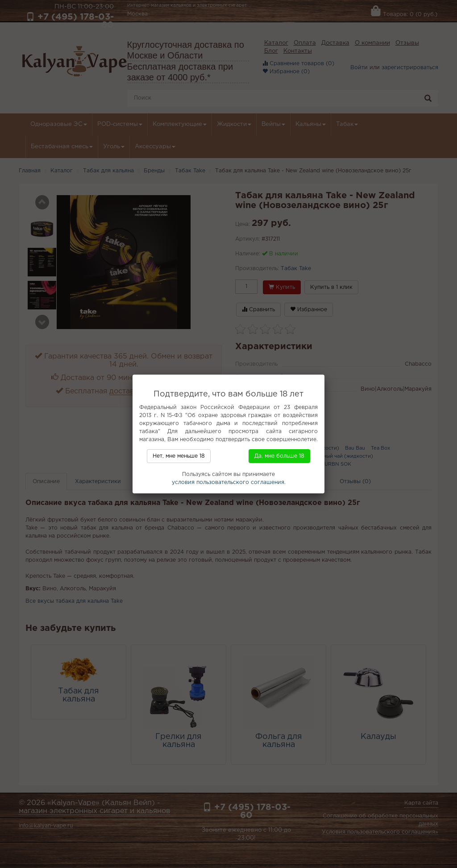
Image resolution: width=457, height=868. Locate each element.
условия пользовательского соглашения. (229, 482)
